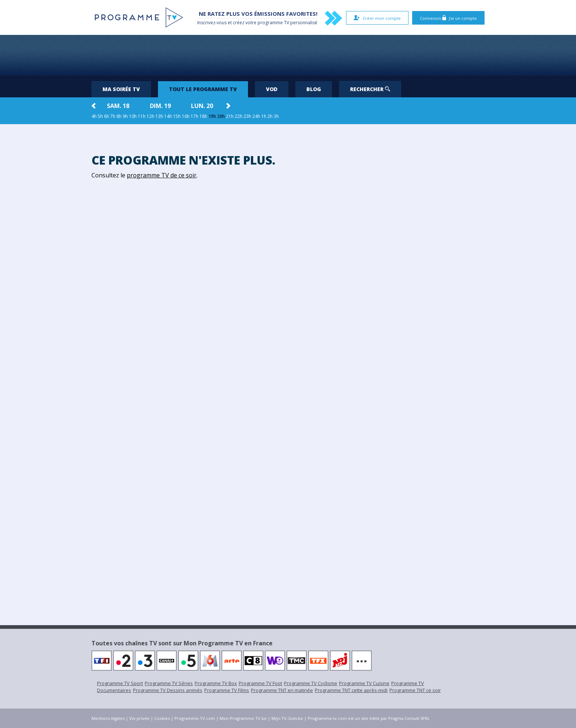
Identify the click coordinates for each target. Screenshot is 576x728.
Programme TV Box (216, 683)
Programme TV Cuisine (364, 683)
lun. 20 (202, 106)
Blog (314, 89)
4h (94, 116)
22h (239, 116)
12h (150, 116)
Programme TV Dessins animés (168, 690)
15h (177, 116)
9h (125, 116)
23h (247, 116)
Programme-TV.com (195, 718)
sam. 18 (118, 106)
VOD (272, 89)
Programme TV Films (227, 690)
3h (276, 116)
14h (168, 116)
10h (133, 116)
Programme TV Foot (260, 683)
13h (159, 116)
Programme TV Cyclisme (311, 683)
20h (221, 116)
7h (113, 116)
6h (107, 116)
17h (195, 116)
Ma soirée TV (121, 89)
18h (203, 116)
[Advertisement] (288, 55)
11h (142, 116)
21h (230, 116)
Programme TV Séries (169, 683)
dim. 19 (160, 106)
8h (119, 116)
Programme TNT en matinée (282, 690)
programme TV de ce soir (162, 175)
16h (186, 116)
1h (264, 116)
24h (256, 116)
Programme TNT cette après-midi (351, 690)
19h (212, 116)
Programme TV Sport (120, 683)
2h (270, 116)
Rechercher (370, 89)
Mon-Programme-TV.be (243, 718)
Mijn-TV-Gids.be (287, 718)
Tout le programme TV (203, 89)
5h (100, 116)
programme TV (273, 23)
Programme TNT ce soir (415, 690)
